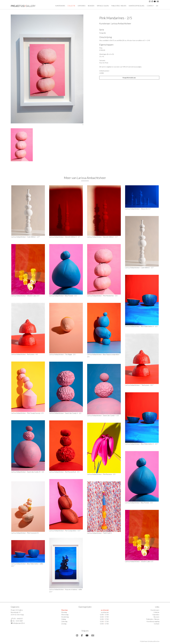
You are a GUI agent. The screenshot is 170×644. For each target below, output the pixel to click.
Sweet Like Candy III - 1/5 (36, 472)
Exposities (82, 6)
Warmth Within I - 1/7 (110, 237)
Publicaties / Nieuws (119, 6)
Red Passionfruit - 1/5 (72, 472)
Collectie (71, 6)
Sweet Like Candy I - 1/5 (111, 415)
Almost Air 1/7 (146, 209)
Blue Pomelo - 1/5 (71, 296)
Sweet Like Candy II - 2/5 (73, 413)
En (157, 6)
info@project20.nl (19, 623)
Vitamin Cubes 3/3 (33, 296)
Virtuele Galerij (103, 6)
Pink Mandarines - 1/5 (110, 296)
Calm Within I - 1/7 (147, 268)
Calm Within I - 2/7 (33, 237)
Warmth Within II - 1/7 (73, 237)
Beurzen (91, 6)
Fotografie (103, 33)
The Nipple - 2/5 (70, 354)
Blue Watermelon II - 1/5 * (150, 326)
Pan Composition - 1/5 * (73, 531)
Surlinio (157, 641)
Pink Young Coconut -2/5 (35, 413)
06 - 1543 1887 (18, 621)
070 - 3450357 (18, 619)
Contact (150, 6)
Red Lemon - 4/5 (32, 354)
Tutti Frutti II (107, 533)
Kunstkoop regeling (137, 6)
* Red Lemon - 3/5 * (147, 385)
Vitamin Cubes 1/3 (147, 561)
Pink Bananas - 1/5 (109, 474)
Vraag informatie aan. (129, 78)
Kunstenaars (60, 6)
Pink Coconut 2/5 (33, 533)
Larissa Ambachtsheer (121, 23)
